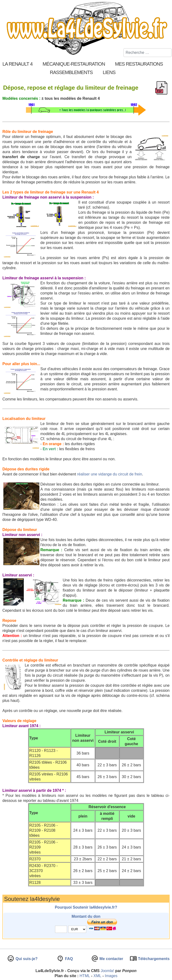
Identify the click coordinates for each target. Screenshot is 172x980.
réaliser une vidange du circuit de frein (110, 474)
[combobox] (147, 53)
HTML (85, 976)
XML (97, 976)
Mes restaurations (139, 64)
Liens (109, 72)
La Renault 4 (17, 64)
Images (111, 976)
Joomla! (107, 971)
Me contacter (111, 959)
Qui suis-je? (26, 959)
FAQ (68, 959)
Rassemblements (71, 72)
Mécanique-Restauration (74, 64)
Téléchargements (153, 959)
